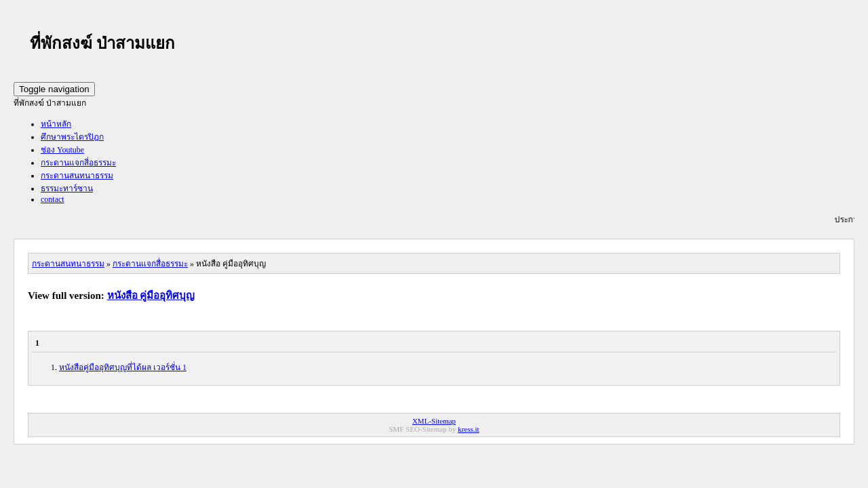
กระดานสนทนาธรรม (77, 176)
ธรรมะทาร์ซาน (67, 188)
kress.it (468, 429)
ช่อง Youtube (62, 150)
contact (53, 199)
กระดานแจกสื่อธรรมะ (150, 264)
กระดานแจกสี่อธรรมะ (78, 163)
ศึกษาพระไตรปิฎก (72, 137)
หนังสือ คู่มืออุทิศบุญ (151, 296)
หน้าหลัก (56, 124)
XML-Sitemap (434, 421)
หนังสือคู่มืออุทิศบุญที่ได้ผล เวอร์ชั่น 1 (123, 367)
